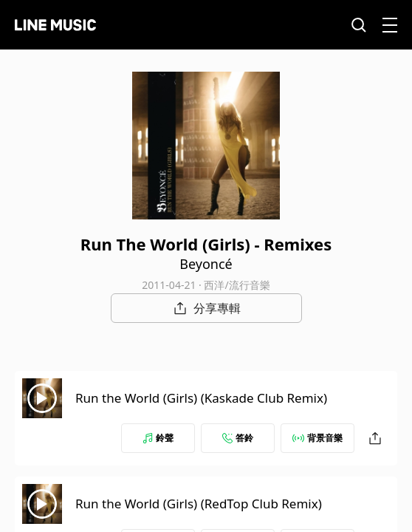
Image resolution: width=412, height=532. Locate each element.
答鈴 (238, 438)
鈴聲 (158, 438)
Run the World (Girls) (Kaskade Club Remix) (201, 398)
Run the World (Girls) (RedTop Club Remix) (199, 504)
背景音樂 (317, 438)
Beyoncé (206, 264)
